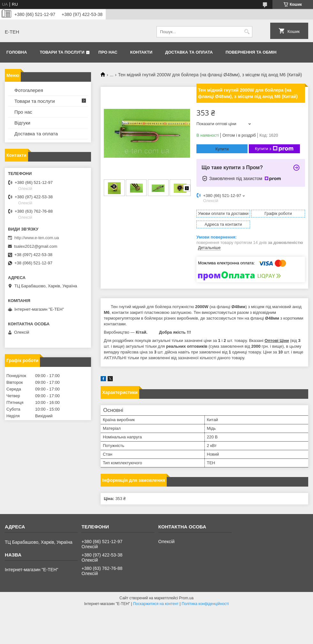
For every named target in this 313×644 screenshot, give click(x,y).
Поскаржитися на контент (156, 604)
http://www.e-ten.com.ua (37, 238)
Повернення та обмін (251, 52)
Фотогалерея (29, 90)
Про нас (108, 52)
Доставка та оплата (189, 52)
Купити (222, 149)
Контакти (141, 52)
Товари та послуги (62, 52)
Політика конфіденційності (205, 604)
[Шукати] (247, 32)
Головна (17, 52)
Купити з (274, 149)
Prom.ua (186, 598)
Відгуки (22, 123)
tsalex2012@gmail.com (36, 246)
